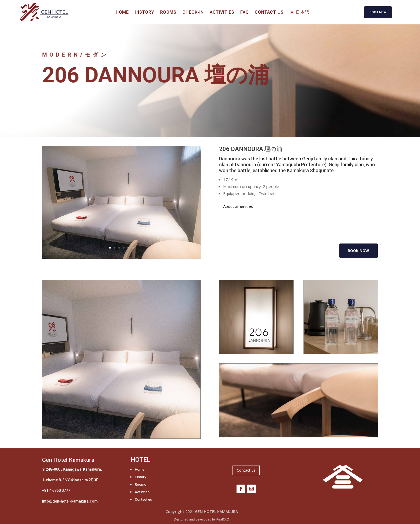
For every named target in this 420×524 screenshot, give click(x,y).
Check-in (193, 13)
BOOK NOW (378, 12)
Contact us (269, 13)
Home (122, 13)
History (145, 13)
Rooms (168, 13)
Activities (222, 13)
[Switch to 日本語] (299, 13)
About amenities (238, 206)
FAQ (245, 13)
